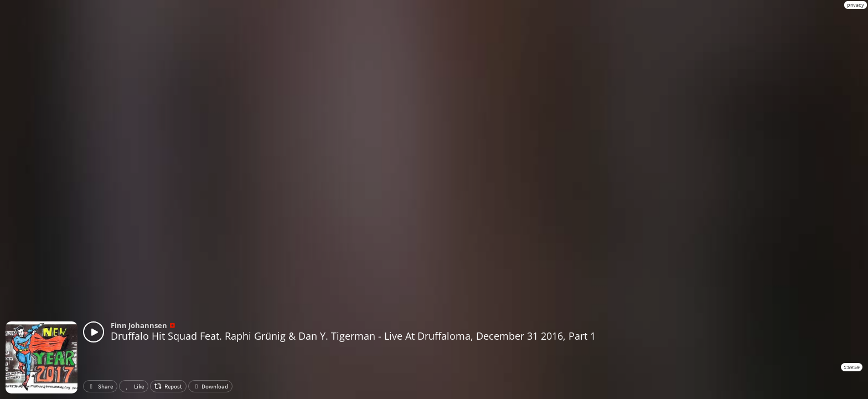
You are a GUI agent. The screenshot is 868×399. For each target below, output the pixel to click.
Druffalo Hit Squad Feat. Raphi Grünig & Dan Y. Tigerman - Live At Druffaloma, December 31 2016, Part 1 (353, 336)
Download (210, 386)
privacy (856, 5)
